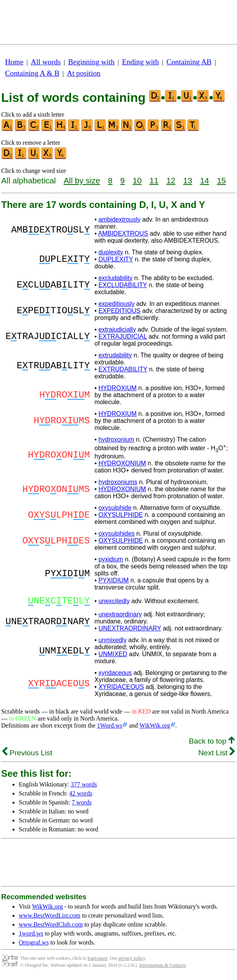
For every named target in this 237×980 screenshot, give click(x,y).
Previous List (27, 755)
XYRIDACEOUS (121, 689)
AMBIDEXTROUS (123, 233)
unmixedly (112, 642)
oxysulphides (117, 533)
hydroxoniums (118, 482)
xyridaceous (115, 675)
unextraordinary (120, 617)
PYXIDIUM (113, 580)
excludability (115, 278)
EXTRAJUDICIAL (123, 336)
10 (137, 180)
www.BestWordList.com (50, 918)
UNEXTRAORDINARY (130, 631)
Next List (217, 755)
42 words (81, 796)
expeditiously (117, 304)
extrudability (115, 355)
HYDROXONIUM (122, 463)
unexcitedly (114, 602)
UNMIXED (113, 656)
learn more (98, 960)
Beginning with (92, 62)
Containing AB (189, 62)
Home (14, 62)
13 (188, 180)
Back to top (212, 743)
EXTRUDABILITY (123, 369)
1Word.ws (110, 728)
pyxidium (111, 559)
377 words (84, 787)
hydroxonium (116, 439)
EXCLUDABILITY (123, 285)
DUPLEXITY (116, 259)
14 (204, 180)
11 (154, 180)
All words (46, 62)
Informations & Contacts (163, 968)
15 (221, 180)
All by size (82, 180)
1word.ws (31, 936)
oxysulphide (115, 508)
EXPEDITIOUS (119, 311)
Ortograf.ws (34, 945)
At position (84, 73)
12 (171, 180)
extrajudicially (117, 329)
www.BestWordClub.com (51, 927)
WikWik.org (155, 728)
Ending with (141, 62)
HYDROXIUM (118, 388)
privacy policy (132, 960)
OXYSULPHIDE (121, 515)
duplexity (111, 252)
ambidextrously (119, 219)
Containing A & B (32, 73)
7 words (82, 805)
